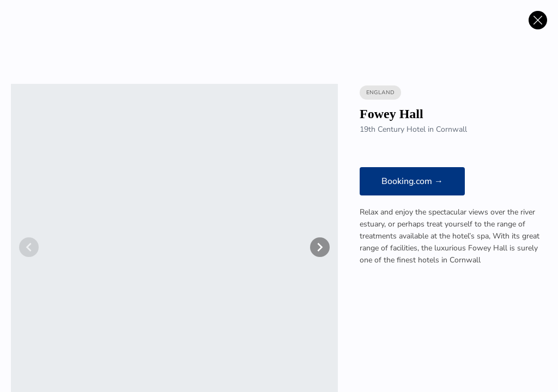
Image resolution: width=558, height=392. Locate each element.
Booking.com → (412, 181)
